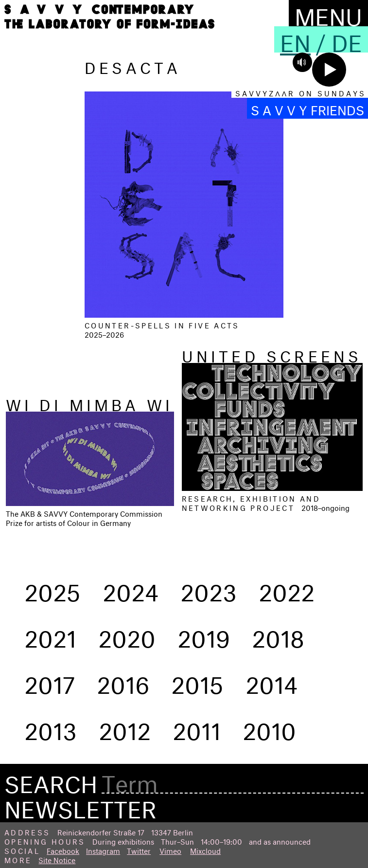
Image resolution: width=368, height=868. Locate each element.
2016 (123, 681)
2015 (197, 681)
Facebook (63, 850)
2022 (287, 589)
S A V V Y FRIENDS (307, 108)
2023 (209, 589)
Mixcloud (205, 850)
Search (51, 781)
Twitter (139, 850)
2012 (125, 727)
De (347, 39)
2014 (272, 681)
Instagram (103, 850)
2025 (53, 589)
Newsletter (80, 806)
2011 (197, 727)
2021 (50, 635)
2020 (127, 635)
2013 (51, 727)
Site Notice (57, 859)
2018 (278, 635)
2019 (204, 635)
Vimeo (170, 850)
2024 (131, 589)
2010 (269, 727)
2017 (50, 681)
